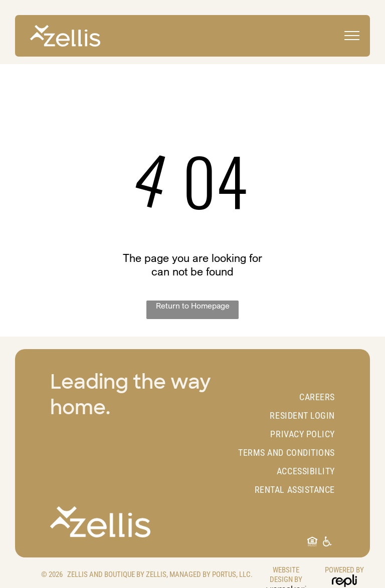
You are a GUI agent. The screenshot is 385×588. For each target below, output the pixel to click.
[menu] (352, 36)
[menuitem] (280, 397)
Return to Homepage (193, 306)
